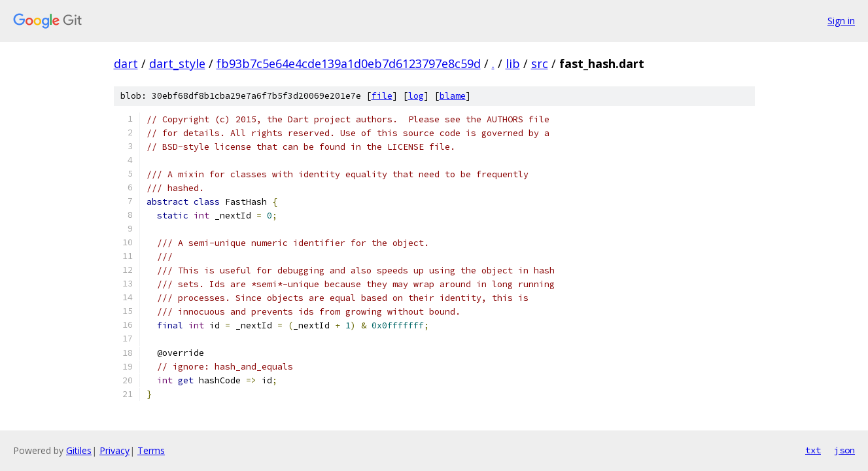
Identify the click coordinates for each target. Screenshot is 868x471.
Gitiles (79, 450)
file (382, 96)
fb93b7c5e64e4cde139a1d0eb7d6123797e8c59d (349, 63)
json (844, 450)
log (416, 96)
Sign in (841, 21)
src (540, 63)
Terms (151, 450)
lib (513, 63)
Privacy (114, 450)
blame (453, 96)
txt (813, 450)
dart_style (177, 63)
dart (126, 63)
